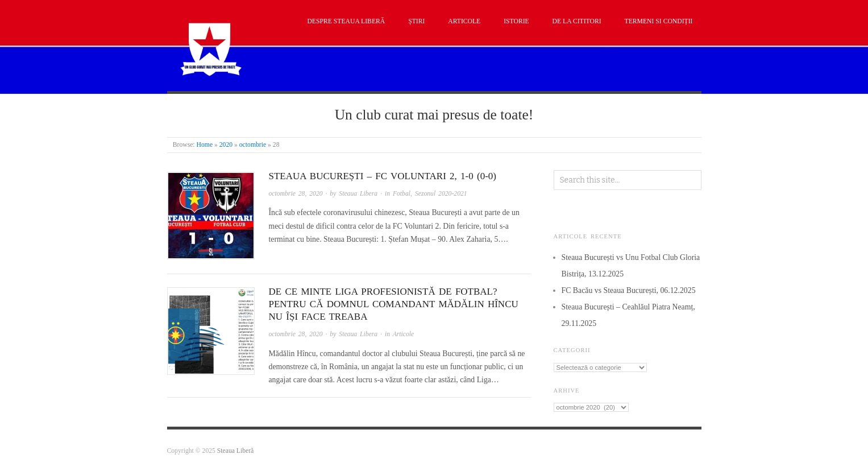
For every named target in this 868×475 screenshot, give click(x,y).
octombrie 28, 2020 (296, 194)
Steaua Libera (358, 194)
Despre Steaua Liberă (346, 21)
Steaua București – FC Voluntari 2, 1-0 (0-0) (383, 176)
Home (205, 145)
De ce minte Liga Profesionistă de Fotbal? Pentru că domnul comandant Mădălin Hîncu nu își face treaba (394, 304)
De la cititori (577, 21)
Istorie (516, 21)
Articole (464, 21)
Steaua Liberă (236, 451)
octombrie (253, 145)
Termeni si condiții (659, 21)
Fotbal (402, 194)
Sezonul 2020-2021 (441, 194)
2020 (226, 145)
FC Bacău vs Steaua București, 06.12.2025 (629, 290)
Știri (416, 21)
